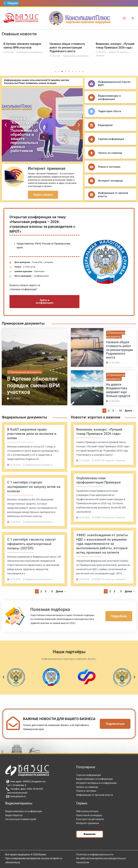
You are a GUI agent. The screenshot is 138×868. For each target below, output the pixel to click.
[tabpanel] (23, 49)
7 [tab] (76, 72)
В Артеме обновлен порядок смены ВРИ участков (22, 46)
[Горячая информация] (92, 139)
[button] (133, 19)
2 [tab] (59, 72)
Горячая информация (111, 139)
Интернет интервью (110, 181)
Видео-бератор (14, 815)
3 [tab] (62, 72)
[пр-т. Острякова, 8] (36, 785)
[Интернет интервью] (92, 181)
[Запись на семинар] (92, 153)
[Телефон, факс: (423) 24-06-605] (36, 789)
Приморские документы (23, 323)
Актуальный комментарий (21, 819)
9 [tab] (83, 72)
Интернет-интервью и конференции (96, 783)
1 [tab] (55, 72)
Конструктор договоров (90, 819)
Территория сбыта (110, 111)
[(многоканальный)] (36, 793)
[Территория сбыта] (92, 111)
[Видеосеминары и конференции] (92, 98)
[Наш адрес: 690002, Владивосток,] (36, 782)
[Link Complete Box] (35, 367)
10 (120, 411)
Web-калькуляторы (87, 811)
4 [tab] (66, 72)
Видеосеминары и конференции (109, 98)
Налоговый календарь (89, 815)
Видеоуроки (105, 125)
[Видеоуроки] (92, 125)
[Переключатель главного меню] (124, 18)
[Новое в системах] (92, 167)
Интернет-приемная (87, 823)
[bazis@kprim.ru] (36, 796)
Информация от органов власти (95, 795)
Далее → (130, 411)
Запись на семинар (110, 153)
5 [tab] (69, 72)
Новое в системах (109, 167)
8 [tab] (80, 72)
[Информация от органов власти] (92, 195)
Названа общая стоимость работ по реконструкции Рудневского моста (67, 48)
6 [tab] (73, 72)
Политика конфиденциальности (95, 854)
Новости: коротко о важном (96, 417)
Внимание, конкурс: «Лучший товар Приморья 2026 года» (115, 46)
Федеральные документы (24, 417)
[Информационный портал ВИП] (92, 84)
